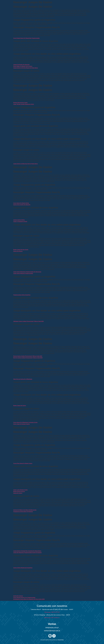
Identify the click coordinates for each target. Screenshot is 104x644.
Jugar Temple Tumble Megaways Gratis (24, 104)
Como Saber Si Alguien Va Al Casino (23, 66)
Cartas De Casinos (18, 596)
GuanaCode (61, 640)
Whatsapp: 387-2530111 (52, 618)
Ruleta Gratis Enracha (19, 491)
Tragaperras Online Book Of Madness (23, 512)
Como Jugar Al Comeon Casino (21, 424)
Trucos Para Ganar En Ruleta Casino (23, 463)
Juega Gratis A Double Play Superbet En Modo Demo (27, 551)
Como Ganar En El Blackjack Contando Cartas (25, 422)
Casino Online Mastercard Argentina (23, 568)
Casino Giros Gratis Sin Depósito (22, 205)
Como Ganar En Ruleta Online (21, 203)
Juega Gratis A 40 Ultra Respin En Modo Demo (26, 68)
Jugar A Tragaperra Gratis (20, 221)
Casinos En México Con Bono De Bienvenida (25, 510)
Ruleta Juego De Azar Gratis (21, 250)
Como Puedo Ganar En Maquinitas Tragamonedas (26, 38)
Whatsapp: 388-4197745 (52, 612)
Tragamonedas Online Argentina (22, 295)
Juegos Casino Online (19, 220)
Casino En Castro (18, 493)
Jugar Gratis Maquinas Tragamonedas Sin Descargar (27, 272)
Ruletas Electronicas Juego (20, 103)
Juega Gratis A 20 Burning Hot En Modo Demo (26, 164)
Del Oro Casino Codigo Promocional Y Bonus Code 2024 (28, 358)
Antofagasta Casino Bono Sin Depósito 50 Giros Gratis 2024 (29, 599)
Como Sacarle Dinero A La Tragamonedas (24, 597)
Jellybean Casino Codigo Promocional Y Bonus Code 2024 (28, 321)
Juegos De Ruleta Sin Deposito (21, 65)
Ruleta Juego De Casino (20, 406)
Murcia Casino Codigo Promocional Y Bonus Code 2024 (28, 356)
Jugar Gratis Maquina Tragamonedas (23, 273)
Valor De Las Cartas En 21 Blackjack (23, 379)
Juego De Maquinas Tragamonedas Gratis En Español (27, 553)
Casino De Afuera (18, 251)
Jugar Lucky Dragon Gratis (20, 490)
